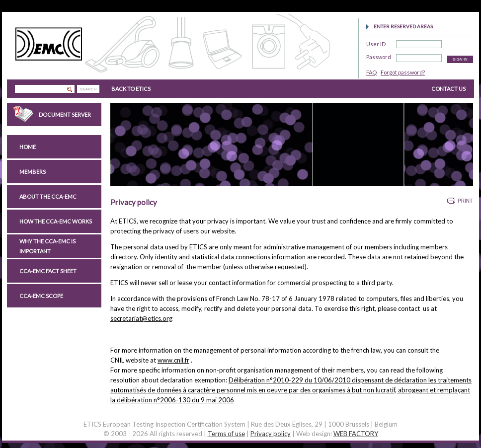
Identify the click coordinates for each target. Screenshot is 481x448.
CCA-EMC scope (41, 296)
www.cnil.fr (173, 360)
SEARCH (88, 89)
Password (379, 55)
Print (465, 201)
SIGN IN (460, 59)
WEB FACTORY (356, 434)
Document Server (65, 114)
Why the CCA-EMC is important (47, 246)
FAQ (371, 72)
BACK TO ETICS (131, 89)
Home (28, 147)
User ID (376, 42)
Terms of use (226, 434)
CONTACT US (448, 89)
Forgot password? (403, 72)
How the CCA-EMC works (56, 221)
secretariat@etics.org (141, 318)
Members (33, 172)
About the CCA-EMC (48, 196)
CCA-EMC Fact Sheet (48, 271)
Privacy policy (271, 434)
